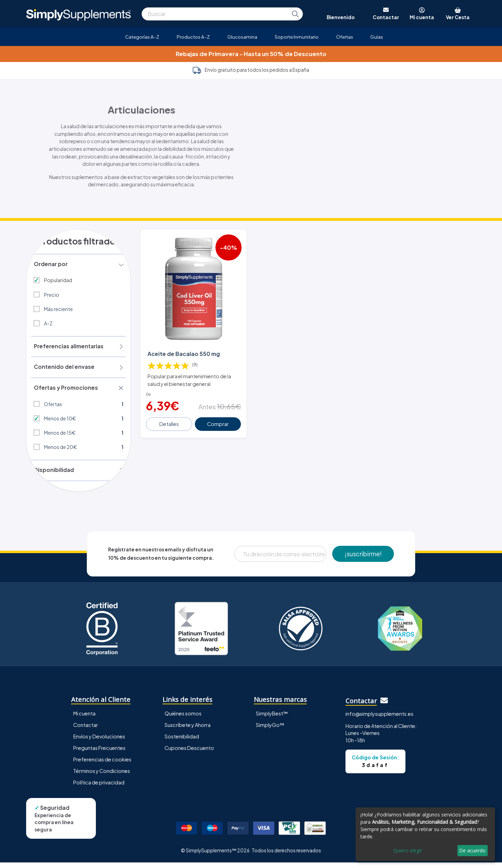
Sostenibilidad (182, 742)
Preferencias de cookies (102, 765)
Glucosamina (242, 37)
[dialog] (425, 834)
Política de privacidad (99, 788)
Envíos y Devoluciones (99, 742)
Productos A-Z (193, 37)
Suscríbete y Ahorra (188, 730)
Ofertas (345, 37)
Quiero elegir (408, 850)
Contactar (86, 730)
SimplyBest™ (272, 719)
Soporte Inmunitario (297, 37)
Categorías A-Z (142, 37)
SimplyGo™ (270, 730)
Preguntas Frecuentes (99, 753)
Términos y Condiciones (102, 776)
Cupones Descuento (189, 753)
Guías (377, 37)
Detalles (170, 419)
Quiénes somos (183, 719)
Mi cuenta (84, 719)
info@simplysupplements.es (379, 719)
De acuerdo (472, 850)
